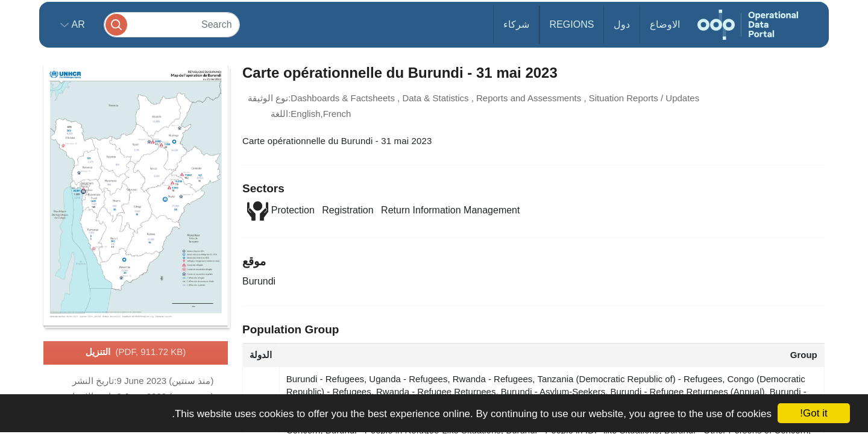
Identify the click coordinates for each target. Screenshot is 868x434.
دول (622, 24)
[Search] (172, 24)
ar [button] (77, 24)
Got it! (813, 413)
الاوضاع (665, 24)
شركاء (516, 24)
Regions (572, 24)
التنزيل (136, 353)
